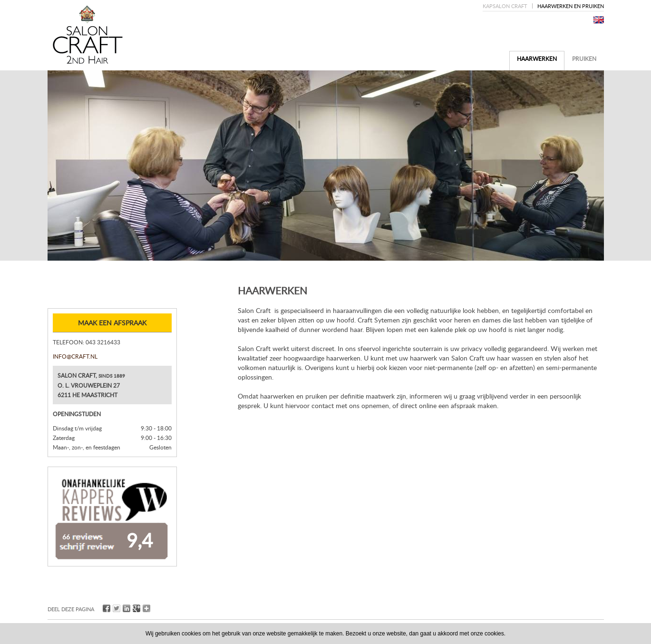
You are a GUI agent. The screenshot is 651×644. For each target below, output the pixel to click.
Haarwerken (537, 59)
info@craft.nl (75, 356)
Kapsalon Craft (505, 6)
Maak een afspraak (112, 323)
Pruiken (584, 59)
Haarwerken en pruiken (571, 6)
